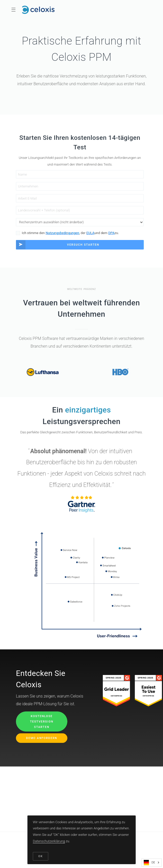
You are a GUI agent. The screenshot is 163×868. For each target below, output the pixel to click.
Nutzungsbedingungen (62, 233)
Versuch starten (58, 245)
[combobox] (152, 863)
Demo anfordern (42, 738)
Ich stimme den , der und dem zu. (70, 233)
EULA (90, 233)
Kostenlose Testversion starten (42, 722)
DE (149, 863)
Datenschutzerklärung (49, 841)
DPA (111, 233)
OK (41, 856)
